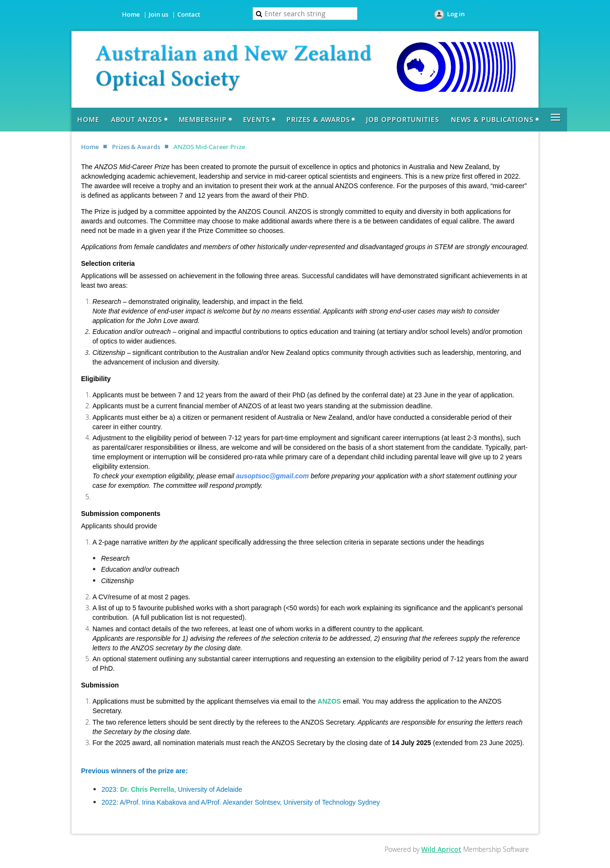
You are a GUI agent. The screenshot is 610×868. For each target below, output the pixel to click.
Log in (456, 14)
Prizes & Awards (136, 147)
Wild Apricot (441, 849)
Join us (158, 14)
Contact (189, 14)
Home (131, 14)
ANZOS (329, 701)
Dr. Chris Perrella (147, 789)
